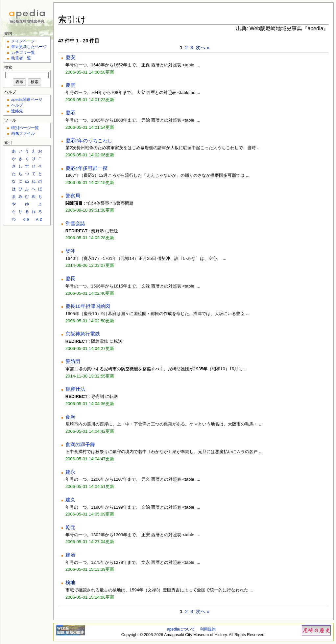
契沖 (70, 251)
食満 (70, 417)
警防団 (73, 361)
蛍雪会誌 (75, 223)
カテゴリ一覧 (23, 52)
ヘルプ (17, 105)
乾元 (70, 527)
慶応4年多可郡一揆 (86, 168)
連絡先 (17, 111)
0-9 (26, 219)
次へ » (203, 48)
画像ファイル (23, 133)
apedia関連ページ (27, 99)
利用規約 (208, 629)
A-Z (39, 219)
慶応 (70, 113)
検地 (70, 583)
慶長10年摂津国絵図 (88, 306)
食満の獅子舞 (80, 445)
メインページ (23, 41)
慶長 (70, 279)
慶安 (70, 57)
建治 (70, 555)
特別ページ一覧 (25, 128)
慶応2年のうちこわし (89, 141)
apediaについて (181, 629)
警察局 (73, 196)
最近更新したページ (29, 46)
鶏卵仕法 (75, 389)
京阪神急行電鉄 (83, 334)
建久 (70, 500)
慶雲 (70, 85)
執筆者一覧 (21, 58)
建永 (70, 472)
